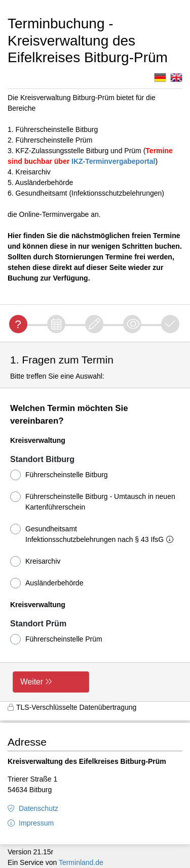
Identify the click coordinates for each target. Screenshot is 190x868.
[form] (95, 522)
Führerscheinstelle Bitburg (59, 475)
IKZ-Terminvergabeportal (113, 161)
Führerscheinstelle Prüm (56, 639)
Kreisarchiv (35, 561)
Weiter (32, 682)
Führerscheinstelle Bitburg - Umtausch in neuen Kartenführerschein (93, 501)
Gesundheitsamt (94, 534)
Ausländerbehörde (47, 583)
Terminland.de (81, 862)
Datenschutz (39, 808)
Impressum (36, 823)
